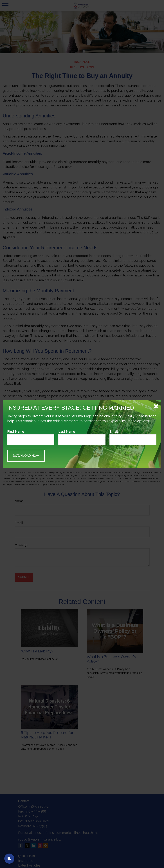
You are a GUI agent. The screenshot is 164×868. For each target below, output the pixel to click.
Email (114, 432)
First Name (16, 432)
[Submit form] (26, 456)
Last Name (67, 432)
